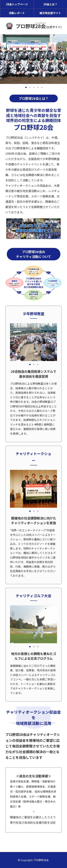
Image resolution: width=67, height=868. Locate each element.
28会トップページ (17, 4)
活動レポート (17, 13)
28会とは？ (50, 4)
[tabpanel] (33, 59)
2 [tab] (30, 87)
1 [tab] (26, 87)
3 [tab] (34, 87)
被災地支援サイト (50, 13)
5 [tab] (42, 87)
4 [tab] (38, 87)
